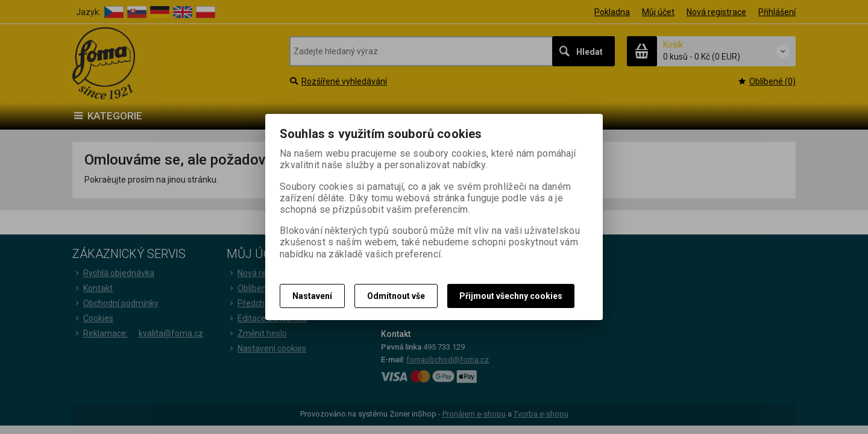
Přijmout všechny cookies (511, 296)
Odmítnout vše (396, 296)
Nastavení (312, 296)
